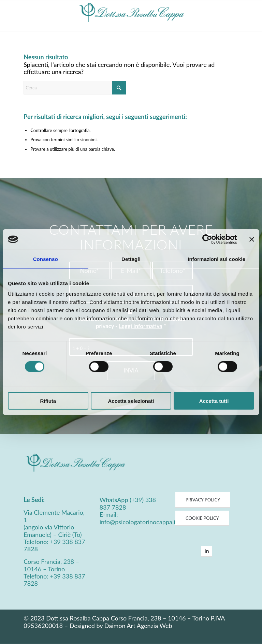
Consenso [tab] (46, 259)
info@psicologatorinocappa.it (139, 522)
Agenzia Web (155, 626)
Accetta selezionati (131, 401)
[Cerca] (75, 88)
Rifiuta (48, 401)
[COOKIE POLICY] (202, 518)
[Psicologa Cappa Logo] (131, 16)
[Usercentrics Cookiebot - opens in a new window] (207, 239)
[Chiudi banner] (252, 239)
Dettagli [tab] (131, 259)
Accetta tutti (214, 401)
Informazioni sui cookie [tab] (216, 259)
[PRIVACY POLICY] (203, 500)
